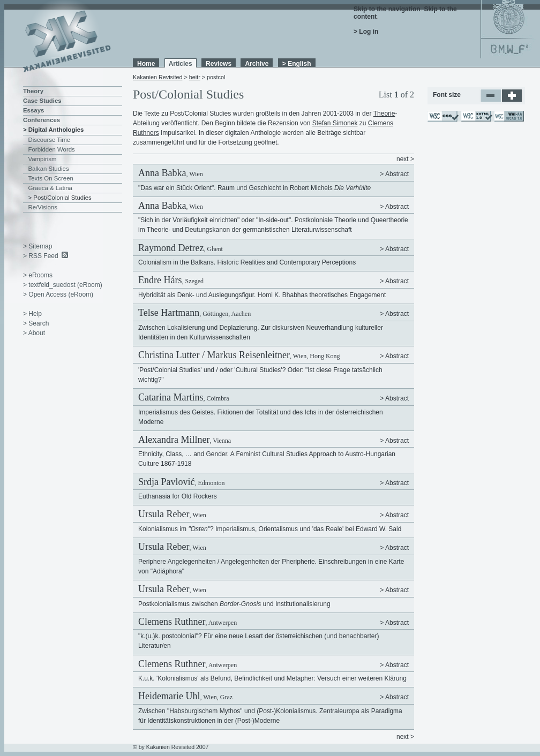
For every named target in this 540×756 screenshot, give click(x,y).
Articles (181, 64)
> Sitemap (37, 246)
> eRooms (38, 275)
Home (146, 64)
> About (34, 333)
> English (297, 64)
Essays (33, 110)
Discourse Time (50, 140)
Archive (257, 64)
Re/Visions (43, 207)
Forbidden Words (52, 149)
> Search (36, 323)
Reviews (219, 64)
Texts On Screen (51, 178)
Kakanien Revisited (157, 77)
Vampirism (43, 159)
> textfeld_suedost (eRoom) (63, 285)
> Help (32, 314)
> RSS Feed (41, 256)
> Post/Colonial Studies (60, 198)
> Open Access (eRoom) (58, 294)
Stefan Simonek (335, 123)
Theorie (384, 114)
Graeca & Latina (50, 188)
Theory (33, 91)
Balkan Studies (49, 169)
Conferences (42, 120)
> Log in (366, 32)
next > (405, 159)
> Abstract (394, 174)
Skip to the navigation (387, 9)
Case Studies (42, 101)
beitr (195, 77)
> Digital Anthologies (53, 130)
